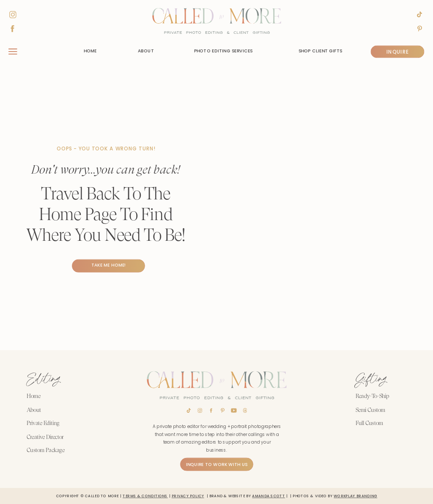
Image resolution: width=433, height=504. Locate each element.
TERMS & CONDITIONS (145, 496)
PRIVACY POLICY (188, 496)
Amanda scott (269, 496)
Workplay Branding (355, 496)
